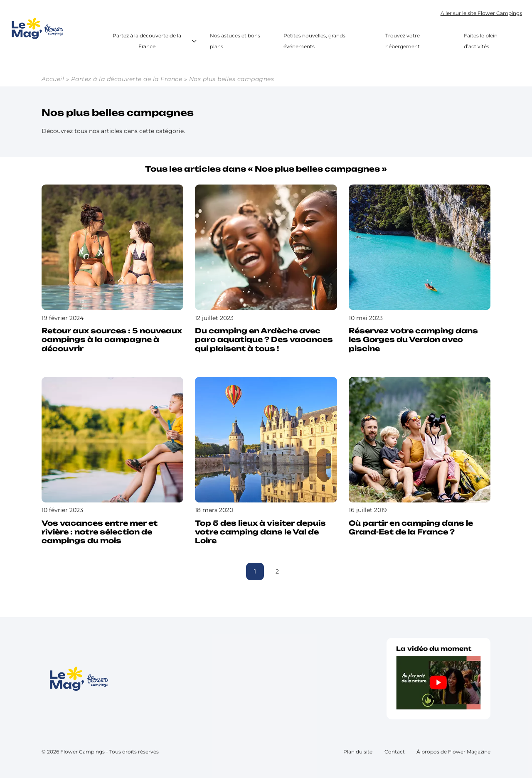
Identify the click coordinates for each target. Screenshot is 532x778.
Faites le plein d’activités (481, 41)
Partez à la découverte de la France (156, 41)
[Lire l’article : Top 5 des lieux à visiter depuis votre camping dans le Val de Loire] (266, 463)
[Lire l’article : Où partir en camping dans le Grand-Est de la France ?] (420, 459)
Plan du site (358, 752)
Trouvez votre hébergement (403, 41)
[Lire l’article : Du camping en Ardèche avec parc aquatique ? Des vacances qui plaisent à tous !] (266, 271)
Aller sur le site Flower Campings (481, 13)
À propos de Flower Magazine (453, 752)
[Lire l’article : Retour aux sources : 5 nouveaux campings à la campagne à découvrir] (112, 271)
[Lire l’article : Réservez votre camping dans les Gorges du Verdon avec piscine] (420, 271)
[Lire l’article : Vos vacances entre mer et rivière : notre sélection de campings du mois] (112, 463)
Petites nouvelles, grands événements (314, 41)
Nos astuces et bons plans (235, 41)
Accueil (53, 79)
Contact (395, 752)
